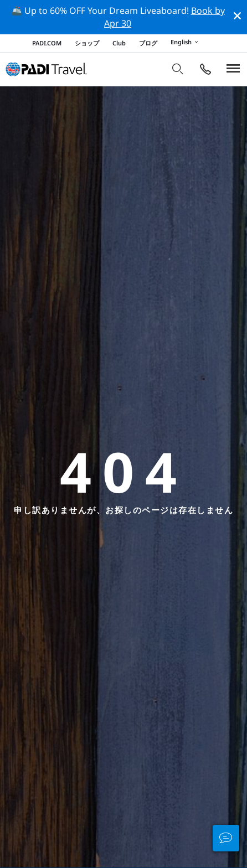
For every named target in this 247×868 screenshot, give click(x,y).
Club (119, 43)
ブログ (148, 43)
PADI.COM (47, 43)
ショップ (87, 43)
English (186, 43)
